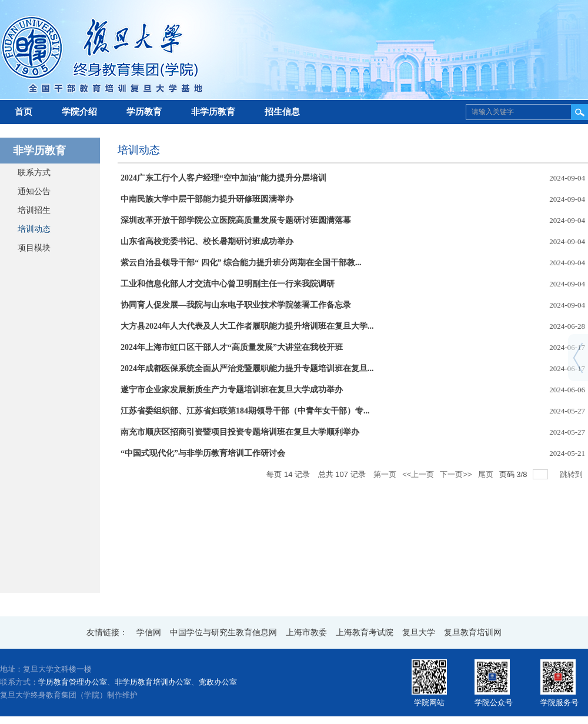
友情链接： (107, 633)
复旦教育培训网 (473, 633)
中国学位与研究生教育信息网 (223, 633)
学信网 (149, 633)
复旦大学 (419, 633)
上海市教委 (306, 633)
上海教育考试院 (365, 633)
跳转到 (572, 474)
